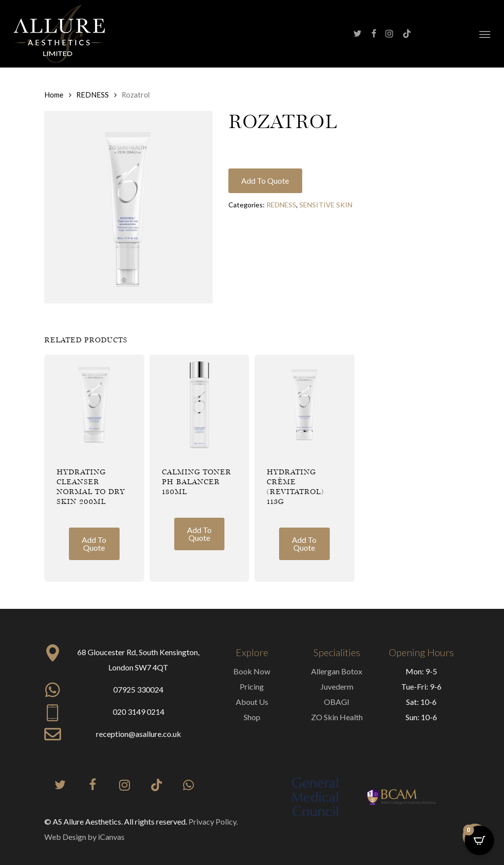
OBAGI (337, 702)
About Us (252, 702)
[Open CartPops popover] (479, 840)
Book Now (252, 671)
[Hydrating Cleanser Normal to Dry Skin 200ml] (94, 405)
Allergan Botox (337, 671)
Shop (252, 717)
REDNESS (93, 95)
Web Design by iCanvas (84, 837)
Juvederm (337, 686)
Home (54, 95)
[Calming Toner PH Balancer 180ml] (200, 405)
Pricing (252, 686)
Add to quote (265, 181)
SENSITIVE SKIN (326, 205)
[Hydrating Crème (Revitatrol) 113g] (304, 405)
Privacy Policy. (213, 821)
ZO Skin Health (337, 717)
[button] (485, 34)
